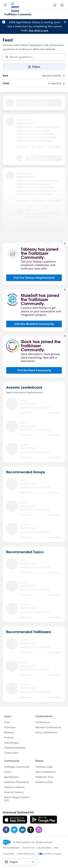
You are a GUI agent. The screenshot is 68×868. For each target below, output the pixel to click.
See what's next (39, 30)
